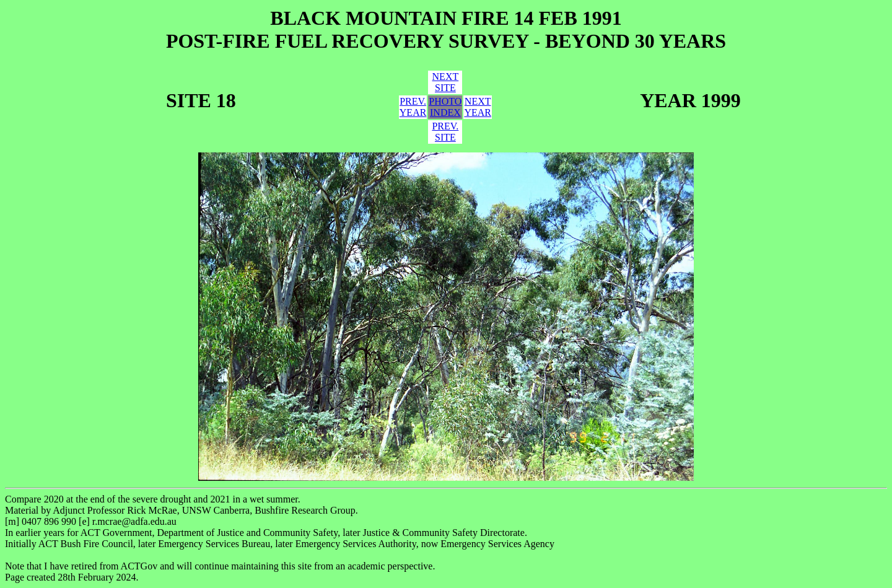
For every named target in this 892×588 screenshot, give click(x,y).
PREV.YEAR (413, 107)
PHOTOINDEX (445, 107)
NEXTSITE (446, 82)
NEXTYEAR (478, 107)
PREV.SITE (445, 132)
